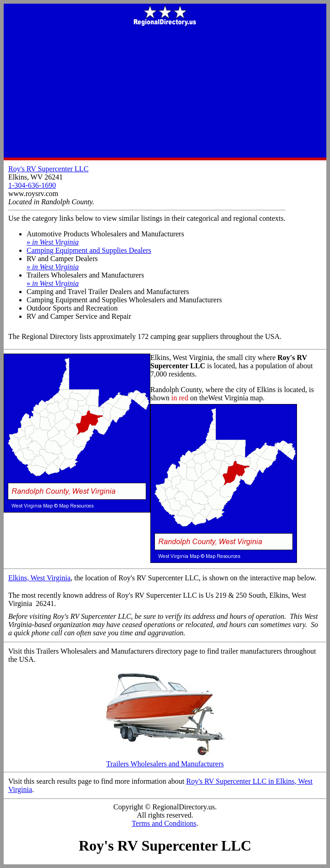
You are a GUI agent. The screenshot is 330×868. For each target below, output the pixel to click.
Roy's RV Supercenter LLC (48, 169)
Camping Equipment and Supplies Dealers (89, 250)
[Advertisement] (165, 93)
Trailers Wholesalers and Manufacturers (165, 761)
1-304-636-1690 (32, 185)
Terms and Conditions (164, 823)
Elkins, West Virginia (39, 578)
